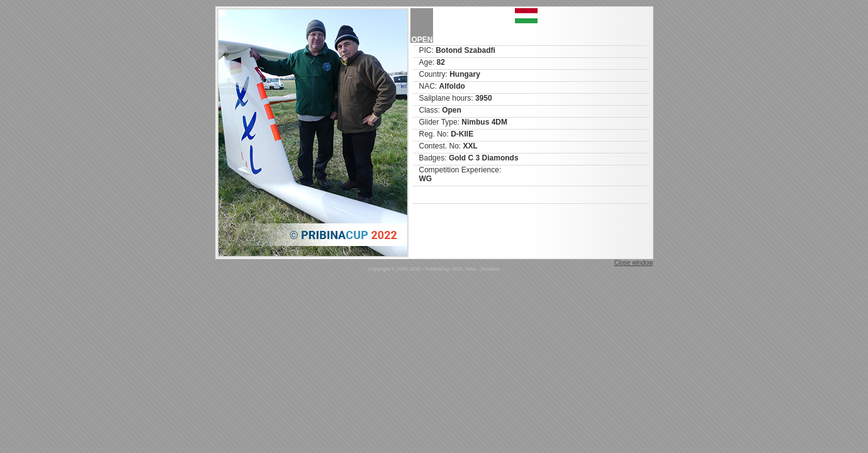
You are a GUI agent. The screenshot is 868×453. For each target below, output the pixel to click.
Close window (634, 263)
